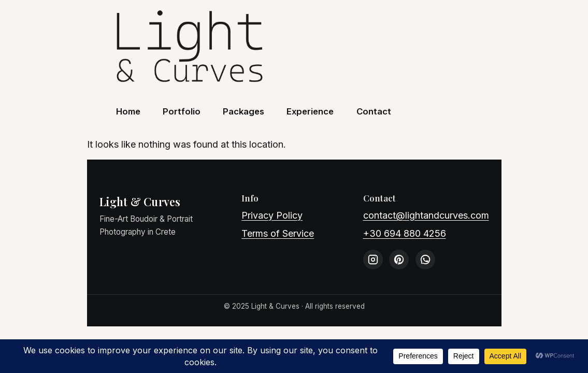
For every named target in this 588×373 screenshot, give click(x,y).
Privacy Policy (272, 215)
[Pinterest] (399, 260)
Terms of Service (278, 233)
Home (128, 111)
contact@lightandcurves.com (426, 215)
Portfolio (182, 111)
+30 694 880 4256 (405, 233)
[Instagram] (373, 260)
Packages (243, 111)
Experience (310, 111)
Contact (374, 111)
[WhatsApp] (425, 260)
